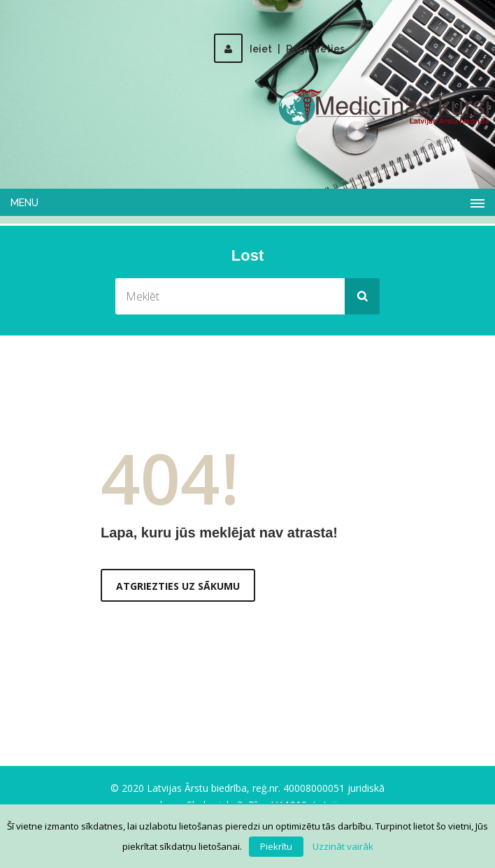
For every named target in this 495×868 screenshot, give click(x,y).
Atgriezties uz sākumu (178, 586)
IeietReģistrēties (279, 49)
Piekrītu (276, 846)
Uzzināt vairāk (343, 846)
